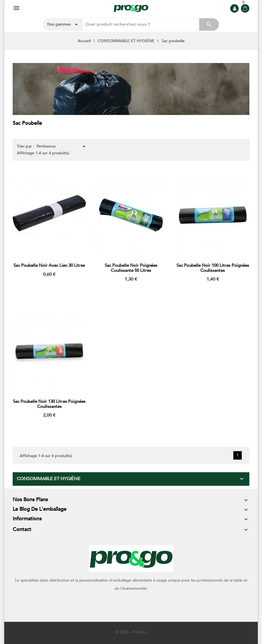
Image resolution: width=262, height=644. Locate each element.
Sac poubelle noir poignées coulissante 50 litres (131, 268)
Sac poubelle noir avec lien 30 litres (49, 265)
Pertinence (62, 146)
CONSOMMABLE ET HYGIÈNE (49, 479)
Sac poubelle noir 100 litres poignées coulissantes (213, 268)
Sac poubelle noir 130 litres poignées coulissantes (49, 404)
